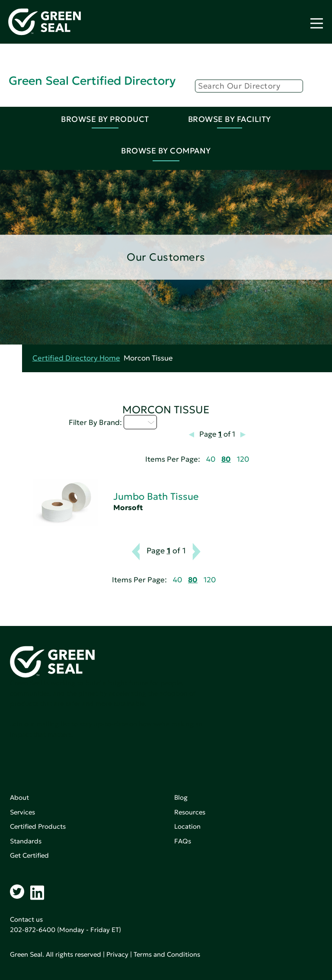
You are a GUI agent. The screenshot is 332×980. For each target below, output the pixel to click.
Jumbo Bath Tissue (156, 496)
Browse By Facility (230, 119)
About (19, 797)
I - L (140, 422)
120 (243, 459)
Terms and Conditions (167, 954)
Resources (190, 812)
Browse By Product (105, 119)
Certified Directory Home (76, 358)
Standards (26, 841)
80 (226, 459)
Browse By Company (166, 151)
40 (211, 459)
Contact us (26, 919)
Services (22, 812)
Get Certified (29, 855)
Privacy (117, 954)
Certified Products (38, 826)
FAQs (183, 841)
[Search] (249, 86)
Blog (181, 797)
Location (187, 826)
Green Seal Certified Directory (92, 81)
